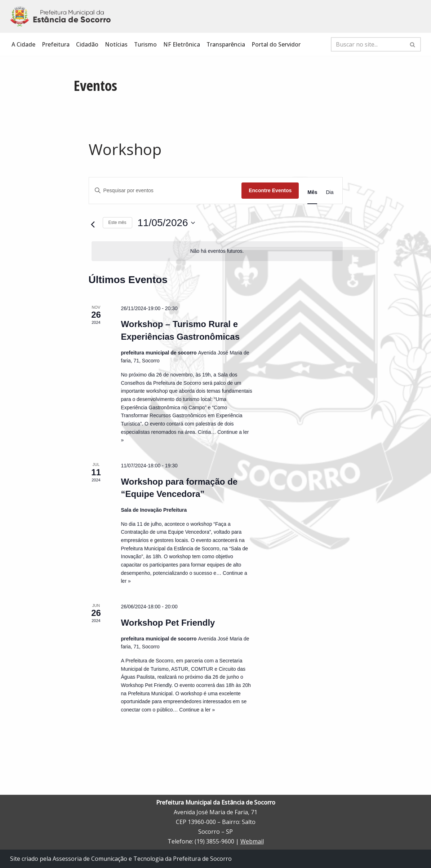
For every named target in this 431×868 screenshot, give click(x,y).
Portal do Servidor (277, 44)
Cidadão (87, 44)
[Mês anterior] (93, 225)
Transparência (226, 44)
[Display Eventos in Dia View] (330, 192)
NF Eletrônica (182, 44)
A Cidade (23, 44)
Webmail (252, 842)
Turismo (146, 44)
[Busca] (368, 44)
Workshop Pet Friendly (168, 623)
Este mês (117, 222)
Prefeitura (56, 44)
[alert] (217, 251)
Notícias (116, 44)
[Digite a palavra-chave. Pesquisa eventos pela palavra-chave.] (165, 191)
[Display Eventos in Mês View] (312, 192)
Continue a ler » (197, 710)
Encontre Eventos (270, 190)
